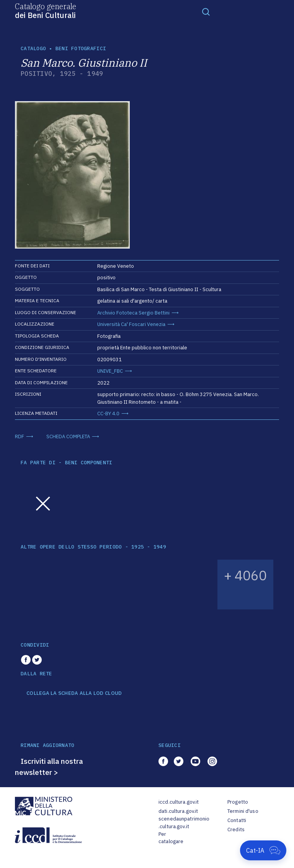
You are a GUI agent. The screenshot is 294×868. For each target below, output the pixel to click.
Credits (236, 830)
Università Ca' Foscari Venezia (131, 324)
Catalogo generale (46, 10)
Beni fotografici (81, 48)
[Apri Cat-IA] (263, 850)
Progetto (238, 802)
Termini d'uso (243, 811)
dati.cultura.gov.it (178, 811)
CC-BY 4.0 (108, 414)
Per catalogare (171, 838)
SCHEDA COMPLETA (68, 436)
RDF (20, 436)
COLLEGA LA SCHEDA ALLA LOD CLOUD (74, 693)
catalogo (33, 48)
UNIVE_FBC (110, 371)
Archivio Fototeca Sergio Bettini (133, 313)
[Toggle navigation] (206, 11)
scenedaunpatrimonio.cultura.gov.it (184, 823)
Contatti (237, 820)
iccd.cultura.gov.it (179, 802)
